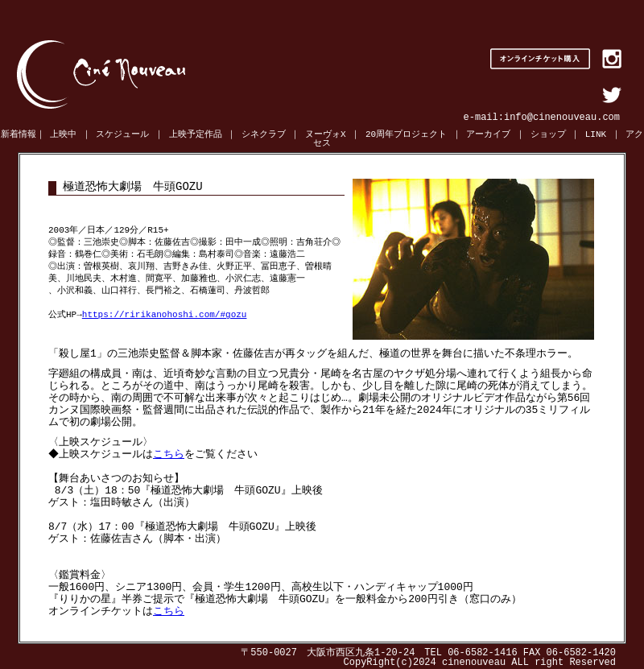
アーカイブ (488, 135)
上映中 (63, 135)
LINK (596, 135)
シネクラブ (264, 135)
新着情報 (19, 135)
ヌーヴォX (326, 135)
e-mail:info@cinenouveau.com (542, 117)
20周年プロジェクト (406, 135)
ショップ (548, 135)
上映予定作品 (196, 135)
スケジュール (122, 135)
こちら (171, 454)
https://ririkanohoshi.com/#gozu (165, 315)
